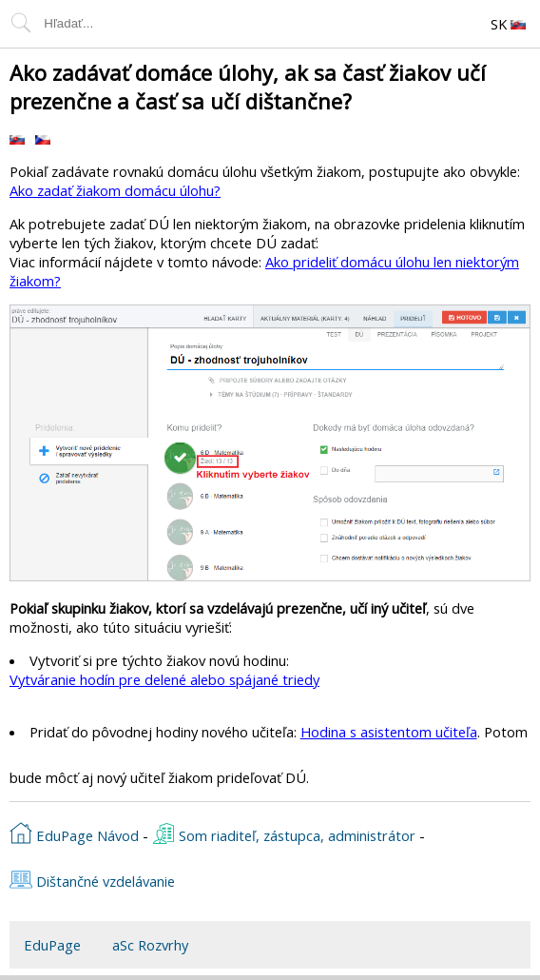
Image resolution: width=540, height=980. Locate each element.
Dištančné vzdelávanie (92, 879)
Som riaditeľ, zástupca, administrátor (284, 833)
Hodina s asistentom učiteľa (389, 732)
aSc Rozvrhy (150, 945)
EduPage (52, 945)
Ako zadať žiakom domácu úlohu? (115, 190)
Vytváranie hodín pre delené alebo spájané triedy (164, 679)
